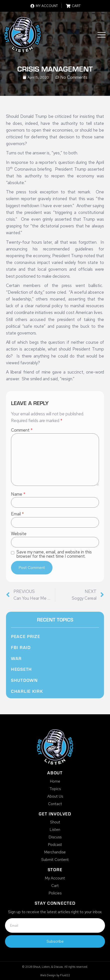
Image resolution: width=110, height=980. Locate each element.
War (16, 658)
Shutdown (24, 680)
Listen (55, 830)
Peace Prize (26, 636)
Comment (22, 430)
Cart (55, 886)
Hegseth (21, 669)
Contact (55, 804)
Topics (55, 789)
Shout (55, 822)
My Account (55, 878)
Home (55, 781)
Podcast (55, 845)
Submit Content (55, 860)
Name (18, 494)
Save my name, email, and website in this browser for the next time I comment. (54, 554)
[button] (101, 36)
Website (19, 534)
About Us (55, 796)
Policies (55, 893)
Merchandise (55, 852)
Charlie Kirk (27, 691)
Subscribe (55, 941)
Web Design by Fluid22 (55, 975)
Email (17, 514)
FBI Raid (21, 647)
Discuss (55, 837)
